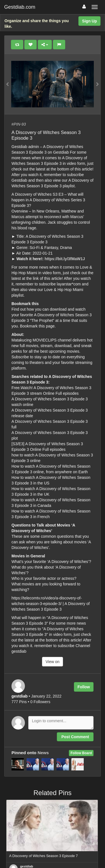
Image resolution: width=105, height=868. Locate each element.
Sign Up (89, 21)
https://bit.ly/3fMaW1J (65, 259)
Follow (84, 687)
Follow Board (81, 753)
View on (53, 662)
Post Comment (75, 737)
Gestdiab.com (20, 7)
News (43, 753)
